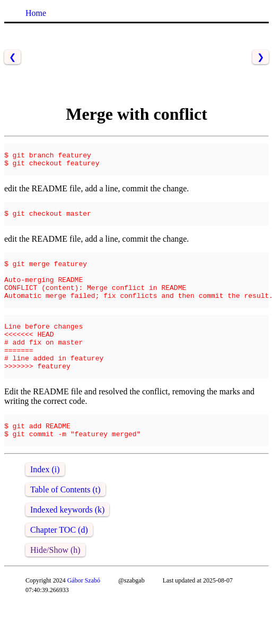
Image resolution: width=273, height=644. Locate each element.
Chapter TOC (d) (59, 571)
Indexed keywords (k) (67, 551)
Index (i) (45, 511)
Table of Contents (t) (65, 531)
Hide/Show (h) (55, 591)
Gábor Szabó (84, 622)
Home (36, 13)
